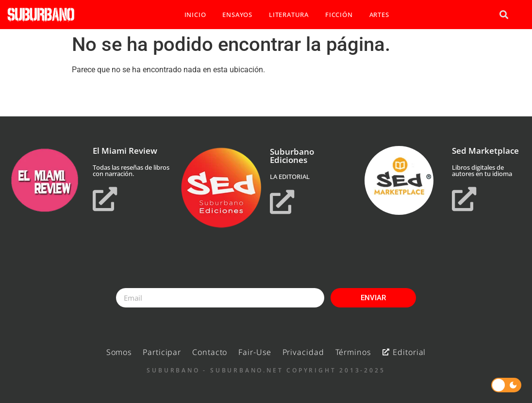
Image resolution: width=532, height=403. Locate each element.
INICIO (195, 15)
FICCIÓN (339, 15)
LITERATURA (289, 15)
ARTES (379, 15)
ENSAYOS (237, 15)
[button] (504, 15)
